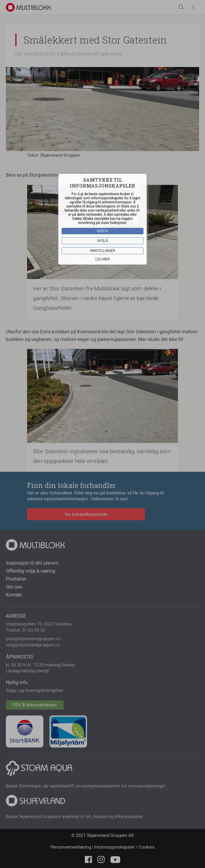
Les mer (102, 259)
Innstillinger (102, 251)
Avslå (103, 241)
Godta (103, 231)
